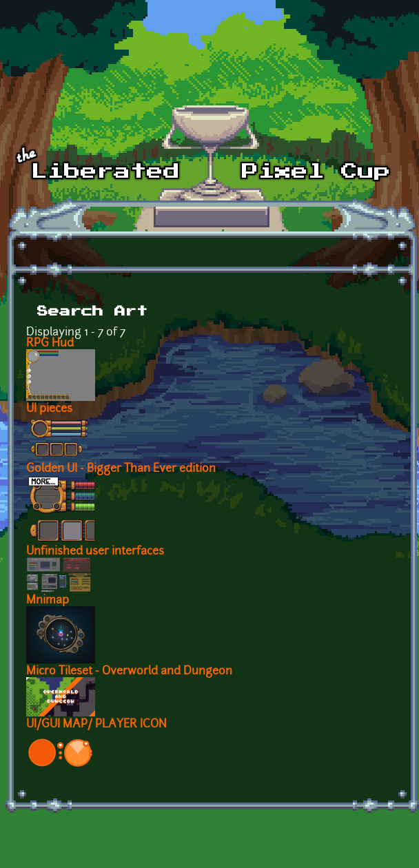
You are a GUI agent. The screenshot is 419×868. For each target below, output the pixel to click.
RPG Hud (50, 344)
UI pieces (49, 409)
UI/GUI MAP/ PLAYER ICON (96, 725)
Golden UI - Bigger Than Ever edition (121, 469)
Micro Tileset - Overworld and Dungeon (129, 672)
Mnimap (48, 601)
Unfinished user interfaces (95, 552)
